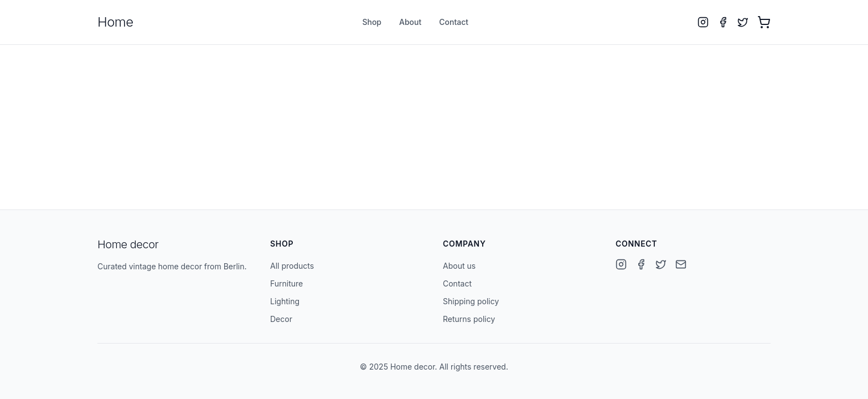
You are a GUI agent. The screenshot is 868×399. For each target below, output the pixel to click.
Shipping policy (471, 301)
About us (459, 266)
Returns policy (469, 319)
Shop (372, 22)
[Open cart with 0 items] (764, 22)
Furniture (286, 283)
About (410, 22)
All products (292, 266)
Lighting (285, 301)
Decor (281, 319)
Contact (454, 22)
